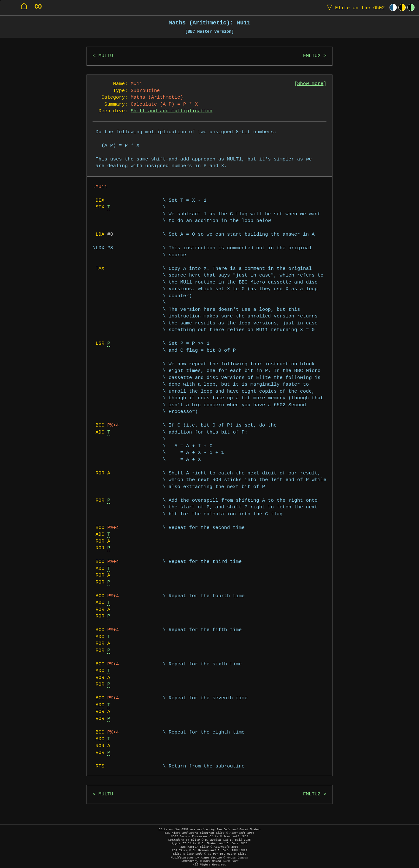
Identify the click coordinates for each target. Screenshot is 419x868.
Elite (354, 7)
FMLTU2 (312, 56)
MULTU (106, 56)
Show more (310, 84)
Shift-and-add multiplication (171, 111)
